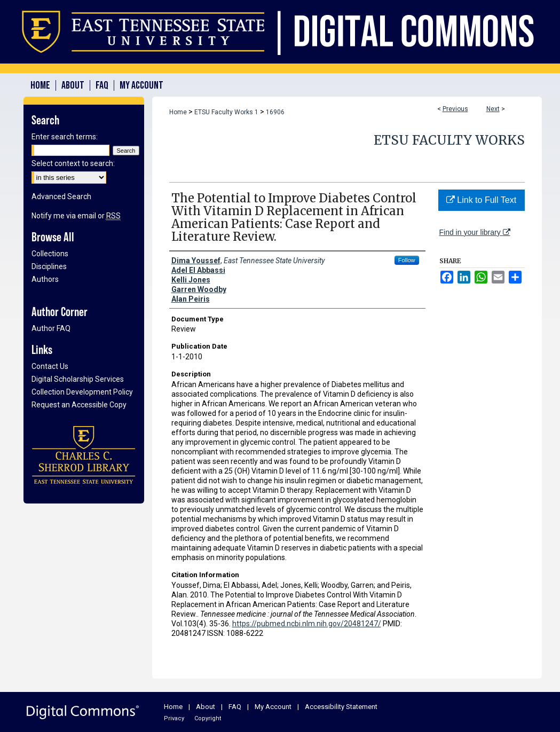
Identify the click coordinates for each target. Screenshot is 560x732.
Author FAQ (51, 328)
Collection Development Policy (82, 392)
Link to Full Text (481, 200)
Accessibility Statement (341, 707)
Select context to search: (73, 163)
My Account (273, 707)
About (206, 707)
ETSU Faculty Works (449, 140)
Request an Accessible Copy (79, 405)
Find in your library (475, 232)
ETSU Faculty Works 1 (226, 112)
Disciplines (49, 266)
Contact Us (50, 366)
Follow (407, 260)
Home (178, 112)
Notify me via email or (76, 216)
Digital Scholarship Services (78, 379)
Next (493, 109)
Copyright (208, 718)
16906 (275, 112)
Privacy (174, 718)
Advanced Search (61, 196)
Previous (455, 109)
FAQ (235, 707)
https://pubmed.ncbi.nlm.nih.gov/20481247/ (307, 624)
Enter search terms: (65, 137)
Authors (45, 279)
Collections (50, 254)
